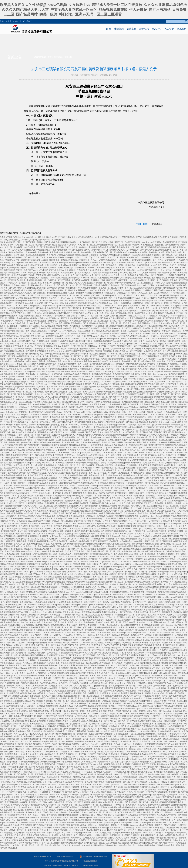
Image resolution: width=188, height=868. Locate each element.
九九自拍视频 (49, 749)
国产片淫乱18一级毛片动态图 (51, 422)
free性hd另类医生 (154, 420)
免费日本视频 (26, 524)
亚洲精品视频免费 (51, 478)
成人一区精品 (158, 260)
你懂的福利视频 (143, 265)
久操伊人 (107, 316)
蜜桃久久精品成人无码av (92, 774)
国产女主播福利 (80, 534)
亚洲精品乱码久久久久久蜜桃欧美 (77, 374)
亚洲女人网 (168, 526)
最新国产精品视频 (48, 326)
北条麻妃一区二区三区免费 (80, 331)
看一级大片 (77, 764)
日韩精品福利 (122, 293)
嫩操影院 (51, 293)
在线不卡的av (88, 498)
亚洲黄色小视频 (178, 577)
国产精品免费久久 (60, 551)
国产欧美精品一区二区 (89, 242)
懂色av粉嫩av (129, 458)
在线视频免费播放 (60, 250)
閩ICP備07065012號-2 (66, 857)
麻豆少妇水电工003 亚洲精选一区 (51, 283)
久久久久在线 (48, 622)
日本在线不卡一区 (108, 458)
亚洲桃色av (61, 769)
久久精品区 (51, 562)
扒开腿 (172, 759)
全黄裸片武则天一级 (65, 511)
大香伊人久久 (48, 592)
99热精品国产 (31, 759)
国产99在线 (41, 445)
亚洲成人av (68, 648)
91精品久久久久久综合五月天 (105, 470)
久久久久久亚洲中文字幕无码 (145, 455)
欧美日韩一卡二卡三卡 (21, 508)
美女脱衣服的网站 (131, 838)
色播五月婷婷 (55, 470)
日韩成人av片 (160, 283)
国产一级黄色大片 (164, 668)
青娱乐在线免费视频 (89, 828)
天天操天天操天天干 (133, 463)
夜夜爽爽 (124, 280)
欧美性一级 (174, 620)
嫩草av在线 (145, 478)
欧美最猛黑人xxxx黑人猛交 (153, 524)
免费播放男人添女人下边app (30, 574)
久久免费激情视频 (42, 579)
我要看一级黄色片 (169, 696)
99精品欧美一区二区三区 (55, 610)
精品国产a (182, 397)
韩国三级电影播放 (39, 288)
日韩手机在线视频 (154, 255)
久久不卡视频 (177, 574)
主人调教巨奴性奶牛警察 (139, 301)
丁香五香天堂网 (46, 640)
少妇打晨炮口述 (86, 795)
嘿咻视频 (154, 301)
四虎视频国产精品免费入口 (92, 453)
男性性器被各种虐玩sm (32, 650)
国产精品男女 (131, 627)
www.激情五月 (63, 295)
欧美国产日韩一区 (145, 425)
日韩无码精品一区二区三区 (171, 607)
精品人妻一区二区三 (48, 366)
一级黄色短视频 (35, 635)
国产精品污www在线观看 (92, 764)
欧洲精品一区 (18, 719)
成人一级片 (160, 415)
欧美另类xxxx (115, 397)
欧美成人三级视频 (116, 442)
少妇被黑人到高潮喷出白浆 (53, 625)
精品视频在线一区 (101, 326)
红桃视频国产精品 (173, 257)
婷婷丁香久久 (100, 681)
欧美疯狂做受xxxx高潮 (25, 303)
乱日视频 (119, 458)
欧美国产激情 (139, 653)
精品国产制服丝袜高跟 (93, 549)
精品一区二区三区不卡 (170, 384)
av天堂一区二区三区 (117, 323)
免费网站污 (22, 483)
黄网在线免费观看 (106, 711)
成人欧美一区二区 (26, 501)
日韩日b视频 (36, 729)
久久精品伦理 (97, 303)
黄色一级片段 (36, 625)
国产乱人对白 (63, 432)
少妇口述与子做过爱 (77, 688)
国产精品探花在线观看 (125, 313)
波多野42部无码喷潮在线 (30, 638)
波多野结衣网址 (38, 458)
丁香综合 (119, 377)
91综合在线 (86, 529)
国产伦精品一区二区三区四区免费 (173, 450)
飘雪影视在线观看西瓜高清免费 (48, 496)
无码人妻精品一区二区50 (148, 369)
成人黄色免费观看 (176, 706)
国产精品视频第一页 (65, 562)
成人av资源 (42, 268)
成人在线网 (17, 536)
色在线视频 (129, 306)
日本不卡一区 (45, 726)
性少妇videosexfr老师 (162, 425)
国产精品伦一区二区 (53, 440)
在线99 (146, 275)
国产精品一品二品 (173, 693)
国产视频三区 (167, 255)
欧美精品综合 (162, 480)
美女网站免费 (66, 777)
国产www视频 (18, 298)
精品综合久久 (118, 594)
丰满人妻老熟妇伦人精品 (127, 551)
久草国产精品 (52, 306)
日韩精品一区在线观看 (40, 371)
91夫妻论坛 (40, 336)
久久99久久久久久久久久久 (21, 293)
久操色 (35, 524)
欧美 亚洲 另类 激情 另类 (96, 351)
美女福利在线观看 (96, 283)
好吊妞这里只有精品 (39, 797)
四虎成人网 (44, 468)
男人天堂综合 (9, 268)
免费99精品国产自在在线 (36, 328)
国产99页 (94, 554)
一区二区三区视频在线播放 (140, 734)
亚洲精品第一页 (84, 346)
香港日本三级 (167, 643)
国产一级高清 (156, 399)
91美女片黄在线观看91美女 (121, 415)
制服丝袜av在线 (44, 544)
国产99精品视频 (62, 435)
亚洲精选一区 (59, 437)
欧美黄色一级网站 (107, 301)
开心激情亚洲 (28, 579)
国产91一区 (73, 754)
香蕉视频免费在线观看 (74, 501)
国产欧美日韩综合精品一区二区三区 (15, 724)
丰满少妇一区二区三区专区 (86, 602)
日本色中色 (143, 572)
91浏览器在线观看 (46, 617)
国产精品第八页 (89, 838)
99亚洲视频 (179, 605)
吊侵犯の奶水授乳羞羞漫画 (123, 693)
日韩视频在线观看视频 (108, 260)
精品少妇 (22, 316)
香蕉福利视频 (164, 670)
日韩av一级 (154, 379)
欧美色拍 (134, 518)
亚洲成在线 (84, 255)
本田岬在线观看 (60, 349)
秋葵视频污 (181, 539)
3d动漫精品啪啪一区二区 (27, 369)
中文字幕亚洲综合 (18, 331)
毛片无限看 (93, 734)
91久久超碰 (123, 445)
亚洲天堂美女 (121, 255)
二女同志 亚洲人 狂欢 (155, 295)
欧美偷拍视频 (98, 668)
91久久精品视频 (165, 379)
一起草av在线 (67, 635)
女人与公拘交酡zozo (46, 263)
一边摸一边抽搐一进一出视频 (29, 435)
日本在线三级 (168, 447)
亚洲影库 (116, 384)
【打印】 (138, 224)
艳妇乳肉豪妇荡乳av (80, 371)
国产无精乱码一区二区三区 (128, 741)
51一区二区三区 (24, 572)
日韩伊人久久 (84, 316)
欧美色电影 (161, 285)
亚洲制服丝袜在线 (10, 526)
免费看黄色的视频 (10, 620)
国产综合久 (43, 369)
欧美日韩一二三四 (156, 359)
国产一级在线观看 (98, 440)
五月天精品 (170, 757)
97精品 (164, 779)
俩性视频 (32, 341)
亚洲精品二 (159, 417)
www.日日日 (163, 374)
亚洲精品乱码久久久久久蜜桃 (106, 379)
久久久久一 (30, 382)
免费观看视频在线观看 (24, 275)
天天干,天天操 (126, 589)
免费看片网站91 (6, 645)
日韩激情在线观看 (85, 369)
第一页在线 (122, 331)
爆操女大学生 (155, 643)
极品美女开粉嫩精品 (9, 630)
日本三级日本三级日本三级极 (110, 493)
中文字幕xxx (23, 516)
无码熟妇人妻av (45, 493)
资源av (70, 473)
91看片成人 (53, 331)
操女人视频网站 (18, 415)
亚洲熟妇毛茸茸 (166, 341)
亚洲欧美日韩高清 (146, 800)
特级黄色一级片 (120, 670)
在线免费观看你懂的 (61, 486)
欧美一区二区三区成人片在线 (152, 493)
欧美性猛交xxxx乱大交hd (34, 270)
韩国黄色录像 (174, 681)
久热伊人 (93, 483)
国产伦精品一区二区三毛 (141, 298)
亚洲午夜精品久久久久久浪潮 (121, 308)
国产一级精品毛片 (81, 835)
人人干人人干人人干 (22, 734)
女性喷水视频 (29, 607)
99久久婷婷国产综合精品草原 (18, 480)
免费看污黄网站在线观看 (172, 407)
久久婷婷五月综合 (103, 635)
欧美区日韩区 (172, 640)
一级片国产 (180, 615)
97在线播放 (75, 752)
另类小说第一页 (177, 473)
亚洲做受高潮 (175, 432)
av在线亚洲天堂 (61, 339)
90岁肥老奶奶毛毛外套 (128, 709)
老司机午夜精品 (131, 252)
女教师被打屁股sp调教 (55, 336)
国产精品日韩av (145, 387)
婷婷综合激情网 (128, 516)
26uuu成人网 (89, 757)
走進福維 (119, 29)
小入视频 (71, 293)
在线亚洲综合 (160, 534)
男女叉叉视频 (121, 823)
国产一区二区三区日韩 (51, 843)
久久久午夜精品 (31, 252)
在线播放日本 (150, 668)
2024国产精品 (181, 285)
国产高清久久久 (111, 605)
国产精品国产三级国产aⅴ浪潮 (108, 516)
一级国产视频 (127, 455)
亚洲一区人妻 (170, 539)
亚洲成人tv (88, 726)
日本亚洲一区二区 (97, 577)
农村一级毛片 (89, 475)
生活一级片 (100, 475)
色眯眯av (21, 318)
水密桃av (98, 607)
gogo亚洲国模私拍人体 (80, 354)
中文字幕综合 (182, 627)
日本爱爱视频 (150, 346)
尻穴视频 (127, 257)
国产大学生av (87, 427)
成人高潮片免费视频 (176, 480)
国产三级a (65, 521)
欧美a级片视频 (124, 506)
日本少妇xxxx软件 (66, 265)
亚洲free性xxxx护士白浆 (150, 546)
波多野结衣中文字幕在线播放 (160, 445)
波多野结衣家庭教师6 (167, 290)
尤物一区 (103, 691)
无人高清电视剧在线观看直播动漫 (116, 518)
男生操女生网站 (59, 833)
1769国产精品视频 (76, 250)
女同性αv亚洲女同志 (120, 607)
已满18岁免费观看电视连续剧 (152, 250)
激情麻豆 (64, 260)
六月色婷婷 (137, 524)
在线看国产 (56, 311)
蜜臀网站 (12, 318)
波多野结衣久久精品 (161, 311)
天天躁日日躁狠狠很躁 (110, 359)
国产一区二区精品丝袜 (114, 252)
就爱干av (161, 455)
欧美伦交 (143, 838)
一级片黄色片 (105, 524)
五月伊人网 (17, 594)
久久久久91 (114, 812)
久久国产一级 (14, 524)
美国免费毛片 (25, 721)
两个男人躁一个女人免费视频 (80, 622)
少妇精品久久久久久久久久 (76, 283)
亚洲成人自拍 (14, 729)
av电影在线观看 (65, 328)
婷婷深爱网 (48, 313)
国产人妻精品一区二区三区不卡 (152, 328)
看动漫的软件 (90, 536)
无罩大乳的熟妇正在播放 (159, 473)
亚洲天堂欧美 (118, 435)
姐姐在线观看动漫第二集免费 (12, 346)
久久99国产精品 (26, 602)
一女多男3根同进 (97, 605)
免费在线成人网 (27, 285)
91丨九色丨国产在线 (8, 288)
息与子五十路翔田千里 (101, 747)
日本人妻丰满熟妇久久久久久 (113, 250)
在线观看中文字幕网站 (44, 346)
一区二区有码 (92, 691)
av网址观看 (87, 668)
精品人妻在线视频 (134, 349)
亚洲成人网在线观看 (31, 301)
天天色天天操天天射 (36, 475)
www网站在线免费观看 (129, 777)
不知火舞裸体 (39, 440)
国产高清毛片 (174, 326)
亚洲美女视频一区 (23, 665)
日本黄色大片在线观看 (161, 298)
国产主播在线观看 (121, 311)
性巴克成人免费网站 (85, 313)
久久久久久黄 (9, 529)
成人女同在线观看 (97, 364)
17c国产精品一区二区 (138, 757)
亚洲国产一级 (153, 280)
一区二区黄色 (82, 480)
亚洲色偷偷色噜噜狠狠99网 (120, 521)
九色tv (162, 478)
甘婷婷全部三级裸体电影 (117, 546)
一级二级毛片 (157, 741)
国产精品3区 (162, 458)
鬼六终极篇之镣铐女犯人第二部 (122, 584)
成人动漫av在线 (163, 835)
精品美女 (73, 430)
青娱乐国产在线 (92, 301)
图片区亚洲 (74, 402)
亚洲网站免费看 (103, 392)
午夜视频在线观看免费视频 (112, 696)
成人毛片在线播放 (85, 252)
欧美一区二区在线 (51, 681)
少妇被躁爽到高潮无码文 (24, 349)
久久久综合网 (76, 498)
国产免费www (59, 567)
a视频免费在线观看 (81, 503)
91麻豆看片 (39, 303)
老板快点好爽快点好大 (157, 805)
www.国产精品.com (52, 318)
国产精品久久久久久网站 (135, 736)
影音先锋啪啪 (43, 252)
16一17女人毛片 (11, 501)
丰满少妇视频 (111, 630)
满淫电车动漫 (67, 805)
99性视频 (31, 483)
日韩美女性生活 (120, 275)
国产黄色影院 (120, 792)
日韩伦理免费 (182, 359)
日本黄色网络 (153, 711)
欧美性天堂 (165, 521)
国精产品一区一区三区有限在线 (125, 387)
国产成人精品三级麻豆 (40, 597)
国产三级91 (55, 752)
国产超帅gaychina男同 (121, 833)
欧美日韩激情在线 (159, 734)
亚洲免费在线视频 (143, 577)
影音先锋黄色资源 (10, 316)
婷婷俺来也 (112, 425)
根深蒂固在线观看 (167, 802)
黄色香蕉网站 (45, 311)
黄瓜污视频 (123, 379)
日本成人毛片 (21, 835)
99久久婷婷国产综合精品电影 (54, 582)
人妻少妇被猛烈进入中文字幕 (17, 344)
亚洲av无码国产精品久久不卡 (161, 293)
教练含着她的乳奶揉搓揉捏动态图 (48, 670)
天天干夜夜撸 (120, 349)
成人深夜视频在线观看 (87, 762)
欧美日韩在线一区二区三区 (86, 278)
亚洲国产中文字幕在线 (14, 257)
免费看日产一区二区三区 (172, 331)
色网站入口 (138, 795)
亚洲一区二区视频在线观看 (21, 404)
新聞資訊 (144, 29)
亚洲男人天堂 (39, 377)
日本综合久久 (129, 498)
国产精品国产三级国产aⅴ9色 (34, 453)
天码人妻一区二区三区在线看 (90, 245)
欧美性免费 (129, 582)
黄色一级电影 (137, 468)
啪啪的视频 (154, 767)
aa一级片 (96, 468)
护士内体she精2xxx (39, 394)
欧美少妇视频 (99, 795)
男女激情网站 (103, 762)
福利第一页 (41, 420)
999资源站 (33, 263)
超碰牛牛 (116, 513)
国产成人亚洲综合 (102, 498)
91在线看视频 (52, 407)
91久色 (178, 752)
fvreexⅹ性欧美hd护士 (17, 567)
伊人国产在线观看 (87, 620)
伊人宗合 (55, 835)
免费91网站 (50, 392)
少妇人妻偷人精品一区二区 (129, 273)
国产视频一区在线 (61, 402)
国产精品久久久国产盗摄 (134, 701)
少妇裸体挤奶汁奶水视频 (31, 260)
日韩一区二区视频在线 (172, 491)
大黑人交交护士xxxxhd (21, 488)
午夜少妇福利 (60, 767)
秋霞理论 (142, 397)
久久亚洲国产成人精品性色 (82, 397)
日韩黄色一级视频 (149, 442)
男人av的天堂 (86, 468)
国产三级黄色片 (37, 764)
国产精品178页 (81, 298)
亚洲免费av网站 (63, 366)
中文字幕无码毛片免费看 (99, 247)
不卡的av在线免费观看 (12, 308)
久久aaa (60, 412)
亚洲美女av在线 (107, 807)
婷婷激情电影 (180, 569)
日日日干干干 (47, 650)
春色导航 (113, 417)
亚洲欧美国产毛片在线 (140, 797)
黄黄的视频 (146, 389)
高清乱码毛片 (175, 311)
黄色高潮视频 (38, 392)
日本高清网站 (121, 600)
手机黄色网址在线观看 (47, 546)
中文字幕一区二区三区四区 (58, 387)
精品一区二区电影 (156, 719)
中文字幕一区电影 (82, 676)
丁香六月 (171, 584)
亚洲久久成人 (109, 774)
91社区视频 (23, 326)
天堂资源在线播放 (166, 301)
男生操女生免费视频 (160, 321)
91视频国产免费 (9, 470)
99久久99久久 (182, 260)
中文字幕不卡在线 (79, 693)
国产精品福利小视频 (51, 663)
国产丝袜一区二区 (77, 387)
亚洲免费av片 (110, 270)
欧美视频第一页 (71, 422)
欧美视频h (35, 600)
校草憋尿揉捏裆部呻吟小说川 (45, 364)
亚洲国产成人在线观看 (28, 447)
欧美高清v (141, 526)
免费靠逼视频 (55, 615)
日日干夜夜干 (47, 526)
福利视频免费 (78, 306)
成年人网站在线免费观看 (18, 556)
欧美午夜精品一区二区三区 (139, 339)
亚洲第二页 (77, 308)
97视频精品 (44, 648)
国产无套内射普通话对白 (82, 384)
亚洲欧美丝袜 (171, 455)
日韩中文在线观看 (101, 285)
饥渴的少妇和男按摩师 (95, 293)
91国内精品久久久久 (32, 513)
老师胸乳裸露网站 (86, 402)
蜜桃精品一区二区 (69, 346)
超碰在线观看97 (144, 830)
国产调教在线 (33, 379)
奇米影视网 (56, 711)
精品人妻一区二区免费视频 (135, 711)
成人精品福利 (82, 683)
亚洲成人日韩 (24, 407)
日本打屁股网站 (72, 610)
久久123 (16, 341)
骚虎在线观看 (155, 620)
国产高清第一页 (141, 693)
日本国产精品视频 (132, 242)
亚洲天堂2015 (107, 714)
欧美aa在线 (130, 556)
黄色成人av (5, 323)
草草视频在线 (50, 764)
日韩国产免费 (180, 275)
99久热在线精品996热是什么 (11, 736)
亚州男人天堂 (96, 306)
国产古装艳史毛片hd (14, 772)
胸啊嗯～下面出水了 (30, 820)
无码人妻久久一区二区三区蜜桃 (144, 506)
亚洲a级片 (179, 802)
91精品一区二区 (147, 417)
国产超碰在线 (52, 620)
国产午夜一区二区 (54, 741)
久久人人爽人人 (135, 333)
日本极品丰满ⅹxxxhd (24, 364)
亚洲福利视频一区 (128, 303)
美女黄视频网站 (144, 323)
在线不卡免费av (9, 521)
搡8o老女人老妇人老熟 (27, 290)
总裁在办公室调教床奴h (147, 627)
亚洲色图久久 (9, 275)
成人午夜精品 (59, 313)
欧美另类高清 (34, 840)
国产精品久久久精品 (44, 308)
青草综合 (180, 295)
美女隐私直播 (61, 293)
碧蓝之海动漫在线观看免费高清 (72, 301)
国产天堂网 (88, 323)
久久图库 (125, 772)
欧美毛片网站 (152, 263)
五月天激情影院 (138, 673)
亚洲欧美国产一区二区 (54, 594)
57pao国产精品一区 (8, 681)
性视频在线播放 (21, 437)
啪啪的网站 (150, 810)
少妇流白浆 (9, 498)
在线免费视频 (82, 734)
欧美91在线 (108, 430)
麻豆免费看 (5, 263)
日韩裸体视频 (50, 412)
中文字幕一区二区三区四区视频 (111, 346)
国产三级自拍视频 (61, 640)
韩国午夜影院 (75, 779)
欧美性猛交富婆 (62, 392)
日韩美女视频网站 (24, 470)
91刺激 (174, 306)
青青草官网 (51, 255)
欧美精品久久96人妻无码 (133, 475)
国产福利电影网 (140, 486)
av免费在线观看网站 (134, 290)
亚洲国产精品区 (110, 453)
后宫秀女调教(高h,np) (115, 409)
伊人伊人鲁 (5, 242)
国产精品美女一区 (58, 701)
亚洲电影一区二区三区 (134, 346)
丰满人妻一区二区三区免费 (77, 556)
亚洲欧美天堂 (84, 260)
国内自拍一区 (111, 460)
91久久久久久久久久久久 (29, 754)
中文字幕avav (106, 382)
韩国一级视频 (135, 648)
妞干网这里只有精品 (45, 703)
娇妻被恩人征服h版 (60, 425)
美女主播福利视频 (25, 531)
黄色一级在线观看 (37, 455)
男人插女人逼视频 (97, 460)
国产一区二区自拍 (113, 455)
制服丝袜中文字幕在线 (147, 785)
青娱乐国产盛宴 (53, 273)
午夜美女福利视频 (21, 486)
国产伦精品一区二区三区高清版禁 (62, 404)
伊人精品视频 (59, 607)
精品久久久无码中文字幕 (167, 815)
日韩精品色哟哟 (98, 539)
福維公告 (15, 57)
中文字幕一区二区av (77, 339)
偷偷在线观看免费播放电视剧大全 (111, 483)
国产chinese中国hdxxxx (129, 407)
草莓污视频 (60, 263)
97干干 (11, 589)
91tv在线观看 (173, 726)
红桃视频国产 (162, 777)
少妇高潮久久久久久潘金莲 (158, 435)
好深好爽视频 (169, 792)
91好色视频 (170, 493)
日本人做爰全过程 (165, 263)
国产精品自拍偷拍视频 (18, 278)
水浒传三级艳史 (7, 437)
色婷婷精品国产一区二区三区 (91, 349)
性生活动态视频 (146, 377)
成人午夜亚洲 (51, 270)
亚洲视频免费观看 (101, 341)
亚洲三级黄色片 (67, 318)
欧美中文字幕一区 (104, 703)
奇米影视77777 (163, 592)
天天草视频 (123, 668)
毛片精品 (105, 544)
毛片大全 (51, 420)
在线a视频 (9, 328)
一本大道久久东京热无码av (151, 242)
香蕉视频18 (45, 278)
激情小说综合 (21, 529)
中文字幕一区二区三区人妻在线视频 (121, 354)
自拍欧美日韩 (37, 721)
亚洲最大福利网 (18, 374)
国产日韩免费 (164, 308)
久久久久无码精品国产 (57, 473)
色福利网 (117, 430)
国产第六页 (109, 349)
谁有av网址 (102, 729)
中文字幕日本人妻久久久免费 (65, 493)
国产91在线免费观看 (26, 384)
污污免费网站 (67, 382)
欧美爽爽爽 (16, 564)
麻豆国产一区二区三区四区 (122, 295)
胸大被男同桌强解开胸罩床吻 (48, 521)
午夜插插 (37, 402)
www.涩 (32, 486)
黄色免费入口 (103, 404)
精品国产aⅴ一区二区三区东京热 (174, 344)
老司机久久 (103, 569)
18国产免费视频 (9, 584)
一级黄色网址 (129, 577)
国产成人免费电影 (113, 361)
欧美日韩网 (18, 409)
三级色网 (144, 257)
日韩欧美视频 (73, 349)
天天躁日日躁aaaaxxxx (19, 610)
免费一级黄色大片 (150, 670)
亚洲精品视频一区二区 (55, 714)
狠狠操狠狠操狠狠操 (162, 587)
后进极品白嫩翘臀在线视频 (140, 278)
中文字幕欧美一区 (128, 501)
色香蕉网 (156, 278)
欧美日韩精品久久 (31, 311)
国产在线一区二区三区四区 (35, 257)
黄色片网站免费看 (19, 541)
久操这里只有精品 (55, 612)
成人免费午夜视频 (143, 676)
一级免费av (111, 440)
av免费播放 (94, 255)
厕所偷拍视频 (170, 719)
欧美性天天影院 (58, 513)
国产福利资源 (14, 562)
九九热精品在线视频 (111, 653)
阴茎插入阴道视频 (115, 447)
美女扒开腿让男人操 (27, 701)
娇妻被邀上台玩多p (22, 589)
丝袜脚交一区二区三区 (9, 496)
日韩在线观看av (42, 615)
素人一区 (154, 516)
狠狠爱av (62, 480)
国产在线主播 (171, 524)
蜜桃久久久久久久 (61, 703)
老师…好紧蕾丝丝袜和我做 (19, 371)
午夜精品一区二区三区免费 (95, 567)
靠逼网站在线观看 (98, 280)
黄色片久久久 (180, 389)
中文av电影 (41, 387)
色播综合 (13, 531)
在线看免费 (72, 759)
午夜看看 (149, 409)
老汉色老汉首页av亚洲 (44, 349)
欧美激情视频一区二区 (119, 412)
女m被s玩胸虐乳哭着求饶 (157, 531)
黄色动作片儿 (176, 830)
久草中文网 (89, 407)
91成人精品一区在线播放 (148, 252)
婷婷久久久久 (45, 830)
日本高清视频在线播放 (26, 681)
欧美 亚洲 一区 (97, 316)
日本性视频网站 (18, 790)
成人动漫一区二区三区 (16, 503)
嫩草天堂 (125, 384)
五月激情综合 (92, 422)
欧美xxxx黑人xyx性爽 (96, 311)
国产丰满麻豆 (182, 572)
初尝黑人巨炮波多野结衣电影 (166, 658)
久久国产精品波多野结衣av (41, 250)
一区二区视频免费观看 (146, 817)
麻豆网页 (5, 531)
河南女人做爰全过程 (68, 252)
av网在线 (96, 399)
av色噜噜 (175, 518)
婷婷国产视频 (104, 769)
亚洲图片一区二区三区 (56, 394)
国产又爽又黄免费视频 (35, 351)
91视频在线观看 (18, 777)
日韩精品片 (141, 769)
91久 (100, 602)
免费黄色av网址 (97, 638)
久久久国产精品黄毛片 (122, 655)
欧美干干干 (62, 739)
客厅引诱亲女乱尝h (157, 257)
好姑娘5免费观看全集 (55, 501)
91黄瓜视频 (132, 526)
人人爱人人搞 (140, 706)
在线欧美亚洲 (66, 658)
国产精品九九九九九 (65, 285)
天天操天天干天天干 (27, 387)
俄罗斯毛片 (76, 453)
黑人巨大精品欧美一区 (104, 488)
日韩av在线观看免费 (76, 564)
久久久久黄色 (78, 757)
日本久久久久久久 (159, 323)
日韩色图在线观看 (106, 242)
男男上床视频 (134, 546)
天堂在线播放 (164, 516)
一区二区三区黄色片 (158, 275)
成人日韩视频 (12, 326)
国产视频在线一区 (152, 270)
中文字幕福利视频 (34, 280)
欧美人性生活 (150, 475)
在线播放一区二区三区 (119, 648)
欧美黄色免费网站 (127, 658)
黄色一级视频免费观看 (146, 501)
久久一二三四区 (136, 508)
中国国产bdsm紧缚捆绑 (168, 369)
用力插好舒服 (56, 572)
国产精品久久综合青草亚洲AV (153, 366)
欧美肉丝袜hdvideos (62, 592)
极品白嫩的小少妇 (60, 564)
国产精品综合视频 (36, 610)
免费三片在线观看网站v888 (99, 268)
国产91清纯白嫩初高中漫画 (16, 815)
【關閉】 (146, 224)
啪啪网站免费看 (11, 754)
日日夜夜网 (103, 828)
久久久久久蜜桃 (124, 470)
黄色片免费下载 (174, 731)
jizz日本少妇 (106, 384)
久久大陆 (156, 344)
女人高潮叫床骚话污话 (52, 518)
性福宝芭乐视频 (146, 529)
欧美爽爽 (75, 825)
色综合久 (52, 810)
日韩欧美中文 (125, 567)
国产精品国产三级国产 (142, 321)
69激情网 (125, 698)
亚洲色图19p (93, 493)
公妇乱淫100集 (42, 384)
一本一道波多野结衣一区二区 (43, 463)
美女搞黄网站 (35, 556)
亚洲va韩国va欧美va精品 (124, 554)
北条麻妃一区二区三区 (108, 356)
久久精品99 (78, 382)
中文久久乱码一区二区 (63, 559)
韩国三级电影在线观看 (45, 762)
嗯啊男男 (26, 597)
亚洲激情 (89, 341)
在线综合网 (109, 638)
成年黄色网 (68, 670)
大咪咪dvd (14, 263)
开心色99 (96, 331)
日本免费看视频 (153, 607)
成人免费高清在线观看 (144, 587)
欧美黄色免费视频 (141, 612)
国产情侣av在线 (94, 359)
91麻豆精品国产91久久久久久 (58, 275)
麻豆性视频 (51, 445)
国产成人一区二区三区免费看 (167, 501)
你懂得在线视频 (144, 691)
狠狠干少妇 (171, 285)
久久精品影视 (72, 678)
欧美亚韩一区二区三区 (28, 283)
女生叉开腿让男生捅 (141, 602)
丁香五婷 (112, 592)
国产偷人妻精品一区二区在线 (38, 323)
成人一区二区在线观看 (21, 458)
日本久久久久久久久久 (28, 506)
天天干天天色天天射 (76, 551)
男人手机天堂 (36, 592)
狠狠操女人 (80, 293)
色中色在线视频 (131, 572)
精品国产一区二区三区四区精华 (118, 620)
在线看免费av (177, 564)
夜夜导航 (132, 769)
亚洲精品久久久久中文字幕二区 (111, 511)
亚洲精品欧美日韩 (57, 417)
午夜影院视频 (65, 323)
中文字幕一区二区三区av (138, 379)
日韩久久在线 (12, 306)
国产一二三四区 (11, 688)
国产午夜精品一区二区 (137, 491)
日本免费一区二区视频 (25, 670)
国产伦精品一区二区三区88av (147, 498)
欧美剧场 (161, 404)
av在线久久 (110, 526)
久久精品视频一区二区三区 (59, 498)
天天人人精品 (139, 295)
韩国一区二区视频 (61, 688)
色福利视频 (133, 445)
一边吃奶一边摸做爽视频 (60, 371)
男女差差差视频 (154, 556)
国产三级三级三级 (142, 336)
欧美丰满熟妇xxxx (49, 295)
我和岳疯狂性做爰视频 (19, 354)
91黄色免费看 (110, 293)
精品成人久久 (91, 587)
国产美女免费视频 (38, 407)
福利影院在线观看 (155, 288)
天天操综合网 (133, 331)
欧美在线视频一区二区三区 (161, 318)
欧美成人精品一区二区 (67, 465)
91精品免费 (163, 326)
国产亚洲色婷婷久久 (128, 513)
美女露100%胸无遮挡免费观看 (51, 524)
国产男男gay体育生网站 (167, 273)
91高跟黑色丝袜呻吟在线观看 (33, 676)
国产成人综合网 (60, 622)
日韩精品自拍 (22, 632)
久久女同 (96, 257)
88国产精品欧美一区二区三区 (112, 468)
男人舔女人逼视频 (125, 356)
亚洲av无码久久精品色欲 (54, 632)
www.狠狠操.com (58, 359)
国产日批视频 (128, 486)
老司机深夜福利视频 (137, 440)
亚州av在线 (124, 450)
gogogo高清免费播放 (31, 668)
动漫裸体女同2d (15, 442)
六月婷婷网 (164, 280)
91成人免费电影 (136, 698)
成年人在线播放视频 (90, 845)
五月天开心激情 (7, 245)
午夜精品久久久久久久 (136, 263)
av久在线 (133, 719)
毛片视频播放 (101, 757)
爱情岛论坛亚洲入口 (165, 475)
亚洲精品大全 (43, 432)
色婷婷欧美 (166, 577)
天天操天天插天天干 (100, 336)
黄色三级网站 (53, 328)
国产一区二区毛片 (22, 592)
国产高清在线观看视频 (77, 333)
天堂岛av (38, 313)
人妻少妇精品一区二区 (146, 437)
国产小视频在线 (68, 442)
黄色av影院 (49, 774)
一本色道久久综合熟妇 (160, 830)
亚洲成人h (49, 529)
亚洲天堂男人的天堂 (147, 777)
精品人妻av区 (33, 787)
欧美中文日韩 (140, 306)
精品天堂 (110, 311)
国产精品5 (136, 257)
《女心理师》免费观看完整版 (59, 268)
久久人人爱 (74, 686)
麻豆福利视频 (130, 787)
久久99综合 (141, 622)
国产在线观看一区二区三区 (153, 463)
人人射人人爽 (142, 293)
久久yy (91, 607)
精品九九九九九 (44, 290)
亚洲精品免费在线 (152, 650)
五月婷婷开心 (115, 698)
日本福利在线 (115, 285)
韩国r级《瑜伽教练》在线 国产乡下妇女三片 (85, 420)
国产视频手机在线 (37, 344)
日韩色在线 (121, 270)
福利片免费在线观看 (34, 361)
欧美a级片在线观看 (43, 245)
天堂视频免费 (172, 349)
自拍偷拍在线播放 (121, 734)
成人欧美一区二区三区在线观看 (167, 739)
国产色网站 (68, 412)
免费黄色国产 (52, 539)
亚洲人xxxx (107, 572)
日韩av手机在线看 (144, 749)
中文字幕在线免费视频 (131, 835)
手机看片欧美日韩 (135, 275)
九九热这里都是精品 (64, 534)
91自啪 (139, 828)
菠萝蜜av (47, 541)
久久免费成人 (157, 676)
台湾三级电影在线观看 (107, 719)
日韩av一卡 (111, 617)
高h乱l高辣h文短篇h (108, 331)
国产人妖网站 (145, 331)
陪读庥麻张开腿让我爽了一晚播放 (64, 247)
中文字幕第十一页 (174, 653)
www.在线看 (5, 295)
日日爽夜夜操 (151, 673)
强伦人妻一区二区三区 (89, 409)
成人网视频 (165, 709)
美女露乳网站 (164, 316)
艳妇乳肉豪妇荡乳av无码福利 (115, 283)
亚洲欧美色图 (171, 252)
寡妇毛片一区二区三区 (138, 729)
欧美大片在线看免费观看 (111, 402)
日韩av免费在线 (27, 313)
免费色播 (121, 417)
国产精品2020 (65, 427)
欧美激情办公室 (43, 701)
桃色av (123, 465)
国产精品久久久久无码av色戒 (121, 341)
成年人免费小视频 (116, 676)
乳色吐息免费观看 (89, 450)
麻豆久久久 (142, 805)
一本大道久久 (12, 283)
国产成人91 (108, 263)
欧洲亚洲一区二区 (180, 318)
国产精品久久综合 (142, 630)
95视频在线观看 (34, 696)
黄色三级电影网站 (108, 840)
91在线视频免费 (113, 407)
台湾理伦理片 (70, 336)
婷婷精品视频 (88, 582)
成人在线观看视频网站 (72, 544)
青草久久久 (17, 539)
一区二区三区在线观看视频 (86, 709)
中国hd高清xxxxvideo (32, 772)
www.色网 (166, 420)
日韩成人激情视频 (52, 458)
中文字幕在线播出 (14, 693)
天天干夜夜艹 (6, 706)
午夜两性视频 (22, 627)
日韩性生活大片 (45, 399)
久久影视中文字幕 (149, 364)
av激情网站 (25, 729)
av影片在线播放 (148, 747)
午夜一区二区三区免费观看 (136, 288)
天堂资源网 (124, 812)
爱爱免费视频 (171, 397)
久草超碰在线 (162, 731)
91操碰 (128, 468)
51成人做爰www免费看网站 (17, 412)
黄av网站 (67, 726)
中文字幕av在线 (93, 688)
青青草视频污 (134, 820)
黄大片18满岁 (95, 835)
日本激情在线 (27, 564)
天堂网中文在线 (177, 420)
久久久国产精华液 (80, 458)
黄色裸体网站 (88, 366)
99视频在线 (108, 627)
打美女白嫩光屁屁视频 (160, 339)
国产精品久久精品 (107, 255)
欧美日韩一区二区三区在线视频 (168, 303)
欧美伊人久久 (24, 764)
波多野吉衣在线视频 (133, 511)
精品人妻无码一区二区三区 (108, 450)
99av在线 (140, 270)
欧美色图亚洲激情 (119, 316)
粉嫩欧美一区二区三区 (124, 774)
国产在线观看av (120, 263)
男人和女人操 (108, 275)
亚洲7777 (180, 290)
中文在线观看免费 (137, 592)
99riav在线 (93, 556)
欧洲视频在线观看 (34, 316)
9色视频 (73, 432)
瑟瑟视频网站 (76, 323)
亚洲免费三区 (79, 341)
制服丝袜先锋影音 (51, 427)
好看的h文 (73, 736)
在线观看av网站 (18, 658)
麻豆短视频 (167, 564)
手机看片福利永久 (101, 749)
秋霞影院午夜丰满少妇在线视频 (90, 263)
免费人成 (141, 409)
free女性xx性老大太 (64, 630)
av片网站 (77, 491)
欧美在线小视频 (26, 440)
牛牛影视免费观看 (66, 653)
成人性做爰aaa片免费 (114, 475)
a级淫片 (90, 640)
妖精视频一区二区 (117, 574)
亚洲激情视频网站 (16, 252)
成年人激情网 (30, 445)
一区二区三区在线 (46, 506)
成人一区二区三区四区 (26, 584)
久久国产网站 (47, 807)
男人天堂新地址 (13, 640)
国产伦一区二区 (115, 815)
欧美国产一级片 (164, 574)
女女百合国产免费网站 (160, 265)
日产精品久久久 (124, 747)
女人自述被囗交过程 (165, 549)
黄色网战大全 (40, 306)
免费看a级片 (107, 245)
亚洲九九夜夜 (51, 676)
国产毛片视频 (9, 366)
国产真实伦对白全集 (108, 318)
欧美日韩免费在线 (18, 323)
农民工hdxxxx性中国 (18, 379)
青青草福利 (110, 369)
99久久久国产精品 (132, 377)
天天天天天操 (51, 351)
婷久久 (180, 470)
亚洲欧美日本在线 (21, 711)
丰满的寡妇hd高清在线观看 (65, 617)
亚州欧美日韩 (130, 574)
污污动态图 (122, 460)
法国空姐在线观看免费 (138, 384)
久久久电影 (82, 359)
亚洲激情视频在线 (35, 541)
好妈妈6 (63, 823)
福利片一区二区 (96, 562)
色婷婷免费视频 (18, 757)
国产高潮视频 (49, 731)
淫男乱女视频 (70, 632)
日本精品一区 (119, 805)
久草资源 (70, 800)
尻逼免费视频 (76, 366)
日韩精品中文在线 (24, 389)
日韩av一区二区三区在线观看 (58, 453)
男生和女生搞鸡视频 (165, 364)
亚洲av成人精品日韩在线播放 (108, 465)
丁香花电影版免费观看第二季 (24, 420)
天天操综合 (44, 301)
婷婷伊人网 (131, 792)
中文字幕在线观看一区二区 (11, 663)
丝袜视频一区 (182, 597)
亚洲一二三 (152, 374)
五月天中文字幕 (97, 541)
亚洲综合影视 (16, 301)
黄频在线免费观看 (74, 582)
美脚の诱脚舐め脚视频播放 (124, 374)
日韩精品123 (157, 356)
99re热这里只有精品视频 (87, 486)
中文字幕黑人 (70, 437)
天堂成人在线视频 (28, 615)
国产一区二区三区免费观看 (114, 394)
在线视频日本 (26, 417)
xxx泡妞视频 (136, 610)
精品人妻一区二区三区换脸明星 (141, 283)
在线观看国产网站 (115, 828)
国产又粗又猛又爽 (26, 306)
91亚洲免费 (13, 625)
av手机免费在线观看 (106, 486)
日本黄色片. (132, 678)
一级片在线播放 (49, 280)
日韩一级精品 (118, 736)
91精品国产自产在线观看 (146, 458)
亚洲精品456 (117, 739)
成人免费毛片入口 (67, 706)
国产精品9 (70, 769)
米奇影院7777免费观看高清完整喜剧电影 (91, 706)
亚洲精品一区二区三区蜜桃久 (140, 344)
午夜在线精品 (6, 458)
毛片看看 (106, 501)
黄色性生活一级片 (21, 425)
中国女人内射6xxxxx (167, 422)
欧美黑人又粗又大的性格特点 (103, 600)
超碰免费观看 (87, 478)
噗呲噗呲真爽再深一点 (71, 650)
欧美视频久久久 (93, 534)
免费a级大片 (46, 551)
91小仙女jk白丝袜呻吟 (77, 574)
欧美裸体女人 (14, 417)
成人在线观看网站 (139, 470)
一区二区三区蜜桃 (74, 833)
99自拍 (59, 326)
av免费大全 (8, 341)
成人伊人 (73, 435)
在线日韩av (15, 493)
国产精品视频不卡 (117, 290)
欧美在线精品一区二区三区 (157, 440)
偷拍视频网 (137, 589)
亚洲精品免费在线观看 (56, 288)
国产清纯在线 (94, 480)
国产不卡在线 (85, 645)
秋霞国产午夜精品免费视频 (76, 607)
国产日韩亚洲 (117, 663)
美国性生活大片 (111, 668)
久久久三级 (42, 759)
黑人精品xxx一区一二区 (107, 587)
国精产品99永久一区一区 (50, 658)
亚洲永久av (68, 503)
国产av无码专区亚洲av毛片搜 (85, 412)
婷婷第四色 (159, 245)
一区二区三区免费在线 (83, 285)
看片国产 (72, 407)
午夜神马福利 (40, 501)
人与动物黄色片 (132, 250)
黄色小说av (145, 579)
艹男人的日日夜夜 (145, 678)
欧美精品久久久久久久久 (69, 620)
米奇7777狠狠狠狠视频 (114, 577)
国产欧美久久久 (101, 830)
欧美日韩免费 (141, 374)
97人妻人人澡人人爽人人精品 (117, 366)
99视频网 (170, 635)
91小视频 (132, 293)
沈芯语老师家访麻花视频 (63, 491)
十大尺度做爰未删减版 (101, 529)
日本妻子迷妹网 (122, 301)
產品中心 (157, 29)
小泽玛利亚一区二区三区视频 (93, 650)
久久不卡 (95, 524)
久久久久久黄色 (70, 524)
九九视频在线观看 (150, 290)
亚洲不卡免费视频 (19, 787)
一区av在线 (156, 577)
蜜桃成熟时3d (90, 387)
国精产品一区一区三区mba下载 (111, 288)
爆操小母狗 (54, 597)
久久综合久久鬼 (90, 496)
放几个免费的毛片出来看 (105, 313)
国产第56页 (54, 301)
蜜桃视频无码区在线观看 (102, 374)
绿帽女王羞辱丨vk (104, 739)
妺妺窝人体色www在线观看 (121, 321)
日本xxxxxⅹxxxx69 (96, 389)
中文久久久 (60, 665)
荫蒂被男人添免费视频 (116, 351)
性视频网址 (156, 331)
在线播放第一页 (32, 374)
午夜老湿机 (145, 536)
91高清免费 (72, 245)
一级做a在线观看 (33, 397)
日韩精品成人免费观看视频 (68, 255)
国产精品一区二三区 (95, 333)
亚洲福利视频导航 (90, 415)
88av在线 (81, 432)
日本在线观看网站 (84, 399)
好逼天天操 (165, 638)
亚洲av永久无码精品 (178, 670)
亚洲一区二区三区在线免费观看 (33, 255)
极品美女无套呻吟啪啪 (174, 665)
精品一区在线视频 (26, 643)
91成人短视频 (49, 655)
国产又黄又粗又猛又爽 (172, 356)
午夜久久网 (20, 397)
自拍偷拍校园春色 (136, 427)
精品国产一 (180, 632)
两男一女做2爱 (152, 308)
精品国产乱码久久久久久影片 (146, 313)
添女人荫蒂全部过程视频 (138, 460)
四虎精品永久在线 (167, 650)
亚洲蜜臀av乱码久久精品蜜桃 (154, 349)
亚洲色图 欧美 (93, 298)
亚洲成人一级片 (90, 698)
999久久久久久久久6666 (80, 643)
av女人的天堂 (85, 526)
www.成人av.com (169, 597)
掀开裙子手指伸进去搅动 (120, 247)
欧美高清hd (177, 711)
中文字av (15, 336)
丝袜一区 (96, 714)
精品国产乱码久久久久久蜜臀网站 (88, 653)
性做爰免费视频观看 (114, 782)
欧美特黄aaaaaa (9, 665)
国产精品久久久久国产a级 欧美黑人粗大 (19, 265)
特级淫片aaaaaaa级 (85, 379)
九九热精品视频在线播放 (108, 709)
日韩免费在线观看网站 (165, 354)
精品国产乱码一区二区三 (123, 382)
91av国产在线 (170, 359)
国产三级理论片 (164, 518)
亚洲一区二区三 (91, 356)
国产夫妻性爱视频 (61, 526)
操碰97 (169, 283)
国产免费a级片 (178, 382)
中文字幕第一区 (48, 435)
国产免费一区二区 (99, 447)
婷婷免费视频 (71, 483)
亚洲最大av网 (110, 678)
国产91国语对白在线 (34, 744)
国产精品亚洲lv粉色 (65, 516)
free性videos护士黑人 (141, 564)
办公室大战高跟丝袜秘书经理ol (171, 371)
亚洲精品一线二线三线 (86, 663)
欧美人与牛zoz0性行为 (157, 615)
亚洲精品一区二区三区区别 (128, 478)
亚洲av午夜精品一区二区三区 (20, 392)
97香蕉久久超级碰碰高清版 (167, 747)
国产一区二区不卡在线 (12, 356)
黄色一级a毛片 (23, 427)
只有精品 (117, 772)
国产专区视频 (34, 326)
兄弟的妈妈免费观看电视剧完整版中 (124, 404)
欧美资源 (160, 346)
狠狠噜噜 (40, 242)
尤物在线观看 (171, 508)
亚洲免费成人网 (160, 377)
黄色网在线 (63, 744)
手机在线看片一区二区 (137, 316)
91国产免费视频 (147, 245)
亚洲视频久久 (178, 270)
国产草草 (82, 422)
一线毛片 (122, 260)
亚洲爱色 (162, 653)
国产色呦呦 (103, 442)
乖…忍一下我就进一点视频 (19, 430)
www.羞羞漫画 (152, 653)
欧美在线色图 (71, 313)
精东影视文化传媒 (59, 245)
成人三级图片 (18, 270)
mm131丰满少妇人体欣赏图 (72, 496)
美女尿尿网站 (74, 425)
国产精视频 (73, 820)
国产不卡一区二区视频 (59, 430)
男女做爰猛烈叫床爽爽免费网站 (78, 303)
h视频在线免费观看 (62, 397)
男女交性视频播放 (79, 268)
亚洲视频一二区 (32, 468)
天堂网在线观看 (86, 820)
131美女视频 (132, 425)
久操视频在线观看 (168, 278)
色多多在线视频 (152, 422)
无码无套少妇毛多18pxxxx (40, 354)
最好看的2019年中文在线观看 (141, 686)
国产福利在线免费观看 (93, 394)
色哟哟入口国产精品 (18, 333)
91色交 (144, 285)
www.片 (130, 600)
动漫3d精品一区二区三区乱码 (142, 247)
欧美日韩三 (182, 455)
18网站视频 (83, 817)
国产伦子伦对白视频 (83, 265)
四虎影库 (14, 295)
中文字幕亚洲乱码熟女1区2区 (27, 366)
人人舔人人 (62, 351)
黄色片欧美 (17, 597)
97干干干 (174, 316)
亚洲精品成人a (146, 311)
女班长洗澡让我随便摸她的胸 (63, 278)
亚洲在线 (64, 696)
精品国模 (4, 600)
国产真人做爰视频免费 (54, 242)
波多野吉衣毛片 (56, 536)
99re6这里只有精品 (89, 328)
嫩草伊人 (114, 612)
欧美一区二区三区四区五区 (37, 331)
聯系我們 (182, 29)
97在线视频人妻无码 (15, 311)
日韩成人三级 (99, 369)
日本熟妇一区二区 (152, 635)
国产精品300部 (71, 762)
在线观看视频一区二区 (174, 328)
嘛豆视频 (158, 724)
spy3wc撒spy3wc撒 (156, 782)
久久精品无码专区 (158, 536)
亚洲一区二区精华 (180, 242)
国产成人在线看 (89, 392)
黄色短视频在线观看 (177, 374)
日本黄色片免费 (98, 265)
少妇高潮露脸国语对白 (137, 420)
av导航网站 (94, 318)
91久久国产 (38, 465)
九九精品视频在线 (82, 460)
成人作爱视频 (123, 278)
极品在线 (75, 797)
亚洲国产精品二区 (73, 513)
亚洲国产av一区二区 (149, 371)
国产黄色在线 (10, 435)
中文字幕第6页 (89, 308)
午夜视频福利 (164, 600)
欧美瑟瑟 (153, 273)
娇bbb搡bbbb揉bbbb (66, 676)
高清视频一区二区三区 (30, 640)
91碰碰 (16, 645)
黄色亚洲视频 (143, 513)
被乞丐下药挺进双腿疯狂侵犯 (59, 257)
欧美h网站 (94, 503)
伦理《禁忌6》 (139, 539)
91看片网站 (172, 247)
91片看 (162, 252)
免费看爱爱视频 (105, 513)
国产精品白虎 (170, 655)
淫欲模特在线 (71, 263)
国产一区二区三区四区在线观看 (141, 412)
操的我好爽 (24, 263)
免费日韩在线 (93, 711)
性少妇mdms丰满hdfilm (139, 665)
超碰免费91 (111, 681)
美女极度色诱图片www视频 (165, 529)
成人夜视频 (67, 757)
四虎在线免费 (131, 632)
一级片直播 (99, 366)
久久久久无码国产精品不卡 (167, 496)
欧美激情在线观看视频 (108, 506)
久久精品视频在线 (105, 752)
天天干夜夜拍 (48, 339)
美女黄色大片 (62, 754)
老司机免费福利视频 (89, 513)
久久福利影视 (45, 792)
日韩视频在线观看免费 (30, 683)
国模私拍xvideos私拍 (117, 569)
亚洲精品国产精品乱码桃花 (150, 407)
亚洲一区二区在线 (48, 840)
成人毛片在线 (52, 653)
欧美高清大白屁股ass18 (26, 521)
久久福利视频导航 (18, 361)
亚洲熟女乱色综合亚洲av (105, 673)
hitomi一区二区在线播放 (76, 830)
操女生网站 (143, 790)
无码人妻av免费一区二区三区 (134, 430)
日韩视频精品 (47, 402)
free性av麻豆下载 (7, 673)
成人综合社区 (84, 605)
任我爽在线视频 (129, 437)
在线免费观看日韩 (106, 554)
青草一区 (76, 328)
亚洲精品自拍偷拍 (37, 724)
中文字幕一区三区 (10, 339)
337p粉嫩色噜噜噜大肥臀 (88, 288)
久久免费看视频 (66, 681)
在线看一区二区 (25, 767)
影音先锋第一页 (141, 774)
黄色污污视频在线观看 (107, 278)
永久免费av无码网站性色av (147, 754)
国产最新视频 (102, 838)
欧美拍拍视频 (139, 496)
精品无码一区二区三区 (68, 747)
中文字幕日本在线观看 (46, 534)
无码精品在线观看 (157, 513)
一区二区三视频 (42, 845)
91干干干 (34, 493)
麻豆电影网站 (168, 698)
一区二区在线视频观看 (72, 290)
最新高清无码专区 (144, 326)
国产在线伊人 (86, 295)
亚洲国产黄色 (134, 488)
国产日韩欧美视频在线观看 (171, 483)
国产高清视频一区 (68, 273)
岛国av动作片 (12, 447)
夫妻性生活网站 (102, 308)
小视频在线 (86, 589)
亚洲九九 (47, 359)
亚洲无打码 (119, 242)
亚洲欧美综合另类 (21, 840)
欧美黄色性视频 (41, 643)
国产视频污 (126, 285)
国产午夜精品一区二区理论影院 (147, 394)
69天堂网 (80, 407)
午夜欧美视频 (129, 828)
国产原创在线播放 (80, 473)
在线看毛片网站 (71, 379)
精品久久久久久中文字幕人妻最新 (42, 516)
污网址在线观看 (159, 749)
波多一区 (14, 817)
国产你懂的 (74, 295)
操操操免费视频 (97, 445)
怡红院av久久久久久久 (85, 594)
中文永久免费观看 (7, 399)
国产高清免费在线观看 (17, 280)
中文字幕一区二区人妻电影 (156, 701)
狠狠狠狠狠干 (109, 377)
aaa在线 (87, 306)
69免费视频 (74, 526)
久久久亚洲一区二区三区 (20, 797)
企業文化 (132, 29)
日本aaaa (95, 346)
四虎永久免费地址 (19, 432)
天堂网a (6, 817)
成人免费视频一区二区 (89, 344)
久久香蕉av (15, 285)
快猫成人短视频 (98, 643)
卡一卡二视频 (153, 622)
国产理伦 (14, 574)
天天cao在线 (147, 828)
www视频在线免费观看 (47, 605)
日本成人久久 (20, 328)
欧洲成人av (155, 630)
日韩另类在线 (25, 463)
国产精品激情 (31, 790)
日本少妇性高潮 (30, 321)
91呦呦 (170, 409)
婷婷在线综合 (165, 313)
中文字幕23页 (54, 384)
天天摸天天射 (132, 716)
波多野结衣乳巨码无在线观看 (40, 437)
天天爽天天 (27, 663)
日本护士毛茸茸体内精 (146, 354)
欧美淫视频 (150, 496)
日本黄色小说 (6, 594)
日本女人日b (175, 339)
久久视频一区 (21, 653)
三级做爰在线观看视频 (51, 260)
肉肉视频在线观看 (77, 321)
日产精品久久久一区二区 (81, 257)
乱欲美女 (100, 270)
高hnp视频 (14, 701)
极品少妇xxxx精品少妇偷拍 (80, 377)
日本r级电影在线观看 (150, 450)
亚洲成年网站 (36, 339)
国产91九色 (60, 762)
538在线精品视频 (69, 615)
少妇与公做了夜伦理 (48, 820)
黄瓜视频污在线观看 (84, 660)
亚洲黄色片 (55, 252)
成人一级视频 (36, 356)
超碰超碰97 (83, 247)
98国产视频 (33, 711)
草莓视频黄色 (161, 247)
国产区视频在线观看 (44, 607)
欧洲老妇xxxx (111, 364)
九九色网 (145, 273)
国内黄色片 (179, 447)
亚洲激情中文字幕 (73, 468)
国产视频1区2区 (39, 293)
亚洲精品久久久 (141, 600)
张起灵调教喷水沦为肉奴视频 (63, 660)
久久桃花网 (115, 501)
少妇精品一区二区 (101, 397)
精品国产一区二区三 (163, 382)
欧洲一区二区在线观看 (14, 247)
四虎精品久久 (62, 820)
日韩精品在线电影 (18, 351)
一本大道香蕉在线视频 (138, 280)
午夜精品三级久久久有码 (144, 382)
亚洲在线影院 (170, 295)
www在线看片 (139, 541)
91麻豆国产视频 (114, 691)
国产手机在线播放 (163, 437)
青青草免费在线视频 (148, 404)
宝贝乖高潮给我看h (144, 260)
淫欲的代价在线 (13, 739)
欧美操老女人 (118, 572)
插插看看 (49, 377)
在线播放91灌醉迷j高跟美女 (82, 361)
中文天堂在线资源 (133, 417)
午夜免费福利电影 (83, 273)
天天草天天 (133, 645)
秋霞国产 (167, 724)
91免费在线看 (86, 463)
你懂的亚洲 (113, 273)
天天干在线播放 (116, 498)
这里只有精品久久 (36, 632)
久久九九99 (119, 787)
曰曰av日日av (103, 412)
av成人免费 (66, 797)
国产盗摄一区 (97, 377)
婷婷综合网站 (37, 589)
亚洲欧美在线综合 (118, 422)
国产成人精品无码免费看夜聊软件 (151, 551)
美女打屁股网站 (146, 597)
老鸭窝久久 (110, 823)
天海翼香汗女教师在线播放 (61, 341)
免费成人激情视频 (112, 589)
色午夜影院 (167, 242)
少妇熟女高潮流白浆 (122, 298)
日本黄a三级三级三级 (70, 645)
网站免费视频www (54, 569)
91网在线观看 (135, 364)
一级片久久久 (139, 308)
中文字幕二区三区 (60, 333)
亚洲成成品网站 (94, 531)
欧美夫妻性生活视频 (98, 354)
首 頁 (109, 29)
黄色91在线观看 (141, 782)
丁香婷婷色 (61, 810)
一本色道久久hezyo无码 (144, 658)
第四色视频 (104, 584)
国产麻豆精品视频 (179, 437)
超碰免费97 (136, 285)
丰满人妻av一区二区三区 (167, 460)
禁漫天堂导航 (70, 270)
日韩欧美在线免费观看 (114, 389)
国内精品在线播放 (64, 546)
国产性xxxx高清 (165, 711)
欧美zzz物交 (5, 361)
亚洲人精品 (131, 270)
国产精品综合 (9, 785)
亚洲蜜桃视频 (18, 513)
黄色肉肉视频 (41, 673)
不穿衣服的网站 (44, 660)
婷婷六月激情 (39, 511)
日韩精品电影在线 (72, 242)
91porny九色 (5, 805)
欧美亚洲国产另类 (170, 399)
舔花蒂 (17, 255)
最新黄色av (95, 840)
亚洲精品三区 (45, 374)
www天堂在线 (158, 569)
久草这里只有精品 (50, 744)
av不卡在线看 (87, 772)
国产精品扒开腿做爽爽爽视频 (109, 328)
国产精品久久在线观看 (81, 280)
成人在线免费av (126, 541)
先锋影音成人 (53, 321)
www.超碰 (182, 460)
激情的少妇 (81, 632)
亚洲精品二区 (103, 698)
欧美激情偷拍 (12, 290)
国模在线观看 (132, 752)
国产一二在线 (83, 364)
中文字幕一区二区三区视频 (47, 265)
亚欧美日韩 (78, 559)
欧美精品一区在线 (10, 764)
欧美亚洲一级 (123, 364)
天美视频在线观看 (23, 731)
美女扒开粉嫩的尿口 (127, 326)
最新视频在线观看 (156, 572)
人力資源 (169, 29)
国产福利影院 (172, 478)
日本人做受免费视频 (92, 382)
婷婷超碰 (184, 739)
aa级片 (97, 402)
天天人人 (9, 840)
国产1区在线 (14, 800)
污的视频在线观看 (56, 369)
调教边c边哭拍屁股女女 (67, 364)
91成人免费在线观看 (14, 714)
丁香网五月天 (113, 686)
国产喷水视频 (50, 736)
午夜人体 (43, 754)
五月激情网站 (114, 754)
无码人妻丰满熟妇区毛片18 (61, 447)
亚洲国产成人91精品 (107, 503)
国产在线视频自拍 (156, 665)
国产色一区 (144, 473)
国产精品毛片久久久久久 (22, 511)
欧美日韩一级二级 (139, 567)
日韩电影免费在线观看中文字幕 (39, 567)
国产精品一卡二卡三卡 (163, 351)
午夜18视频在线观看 (75, 394)
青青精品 (58, 650)
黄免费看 (149, 744)
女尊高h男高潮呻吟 (68, 663)
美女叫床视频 (24, 339)
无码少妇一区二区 (69, 470)
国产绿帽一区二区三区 (33, 359)
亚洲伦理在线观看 (31, 648)
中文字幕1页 (149, 534)
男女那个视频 (181, 567)
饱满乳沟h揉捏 (107, 339)
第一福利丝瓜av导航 (151, 333)
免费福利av (77, 415)
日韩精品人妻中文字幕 (68, 539)
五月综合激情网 (65, 306)
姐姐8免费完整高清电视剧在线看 (86, 658)
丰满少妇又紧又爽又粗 (178, 321)
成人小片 (174, 430)
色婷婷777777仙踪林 (9, 767)
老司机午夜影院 (80, 691)
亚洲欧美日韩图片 (161, 432)
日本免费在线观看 (100, 323)
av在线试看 (178, 475)
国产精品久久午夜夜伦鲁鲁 (47, 483)
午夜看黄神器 (9, 382)
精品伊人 (136, 245)
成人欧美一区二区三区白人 (73, 356)
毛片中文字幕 (159, 453)
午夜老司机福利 (51, 344)
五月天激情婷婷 (107, 615)
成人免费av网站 (173, 366)
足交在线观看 (170, 260)
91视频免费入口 (66, 835)
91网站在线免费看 (106, 734)
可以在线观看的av (118, 268)
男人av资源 (131, 260)
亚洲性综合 (178, 283)
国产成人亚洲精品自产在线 (162, 389)
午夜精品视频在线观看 (151, 625)
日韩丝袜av (32, 605)
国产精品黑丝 (111, 265)
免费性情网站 (87, 326)
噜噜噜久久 (73, 260)
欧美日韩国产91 (113, 280)
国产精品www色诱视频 (64, 460)
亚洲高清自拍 (72, 316)
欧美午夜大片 (6, 648)
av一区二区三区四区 (135, 351)
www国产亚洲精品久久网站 (59, 643)
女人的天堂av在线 (104, 387)
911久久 (13, 749)
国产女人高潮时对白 (92, 250)
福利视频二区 (179, 293)
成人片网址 (29, 346)
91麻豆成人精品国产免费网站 (36, 298)
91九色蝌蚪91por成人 (38, 612)
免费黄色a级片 (122, 440)
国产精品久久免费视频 (101, 295)
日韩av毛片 (150, 736)
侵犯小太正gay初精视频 (165, 402)
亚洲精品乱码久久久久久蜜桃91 (173, 333)
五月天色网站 (97, 645)
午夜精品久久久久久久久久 (136, 480)
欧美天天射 (11, 627)
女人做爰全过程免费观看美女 (158, 306)
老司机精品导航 (50, 465)
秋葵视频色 (110, 539)
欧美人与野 (85, 541)
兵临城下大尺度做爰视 (72, 326)
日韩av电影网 (57, 290)
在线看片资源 (106, 399)
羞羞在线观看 (33, 830)
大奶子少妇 (169, 782)
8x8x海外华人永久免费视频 (119, 473)
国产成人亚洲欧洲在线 (52, 356)
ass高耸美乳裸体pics (97, 455)
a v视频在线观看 (32, 658)
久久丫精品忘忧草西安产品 (158, 470)
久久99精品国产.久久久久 (113, 306)
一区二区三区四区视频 (122, 245)
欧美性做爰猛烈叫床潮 (172, 288)
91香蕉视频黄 (100, 407)
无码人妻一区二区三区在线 (21, 402)
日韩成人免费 (24, 688)
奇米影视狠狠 (104, 825)
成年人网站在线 (75, 392)
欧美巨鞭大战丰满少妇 (42, 564)
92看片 (185, 731)
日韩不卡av (37, 518)
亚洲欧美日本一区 (76, 549)
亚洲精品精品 (99, 252)
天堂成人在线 (132, 323)
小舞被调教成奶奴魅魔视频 (85, 741)
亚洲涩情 (26, 356)
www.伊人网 (64, 331)
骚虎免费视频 (175, 833)
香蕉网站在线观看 (41, 531)
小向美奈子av (74, 541)
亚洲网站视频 (172, 594)
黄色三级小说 (149, 688)
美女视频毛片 (48, 316)
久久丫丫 (173, 265)
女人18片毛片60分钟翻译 (75, 665)
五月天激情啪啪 (9, 389)
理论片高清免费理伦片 (164, 648)
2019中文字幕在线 (40, 404)
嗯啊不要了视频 (24, 288)
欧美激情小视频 (106, 298)
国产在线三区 (104, 422)
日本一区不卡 (139, 341)
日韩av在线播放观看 (132, 442)
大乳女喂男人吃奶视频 (99, 417)
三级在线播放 (112, 843)
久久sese (94, 260)
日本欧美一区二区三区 (62, 308)
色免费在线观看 (43, 341)
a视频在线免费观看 (99, 273)
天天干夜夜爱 (116, 688)
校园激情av (183, 673)
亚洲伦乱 (179, 427)
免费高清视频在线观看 (70, 843)
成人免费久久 (28, 465)
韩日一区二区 (164, 430)
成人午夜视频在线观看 (52, 361)
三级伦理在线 (91, 551)
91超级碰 (39, 382)
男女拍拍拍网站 (38, 460)
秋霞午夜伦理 (141, 615)
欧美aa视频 (32, 432)
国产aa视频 (106, 607)
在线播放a (58, 757)
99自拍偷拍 (25, 493)
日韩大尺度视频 (120, 339)
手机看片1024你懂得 (46, 409)
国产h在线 (19, 359)
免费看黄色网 (101, 686)
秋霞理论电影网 (15, 650)
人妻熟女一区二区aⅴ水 (88, 825)
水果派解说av (71, 288)
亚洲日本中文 (72, 840)
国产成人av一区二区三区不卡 (26, 617)
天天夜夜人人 (34, 278)
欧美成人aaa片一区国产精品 (25, 544)
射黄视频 (105, 835)
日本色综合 (133, 807)
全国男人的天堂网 (70, 817)
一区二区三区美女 (63, 280)
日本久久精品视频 (12, 554)
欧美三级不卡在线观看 (55, 455)
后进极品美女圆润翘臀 (37, 653)
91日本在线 (51, 693)
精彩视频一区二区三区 (18, 273)
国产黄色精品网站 (152, 483)
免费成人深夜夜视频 (179, 592)
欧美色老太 (60, 731)
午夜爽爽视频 (40, 275)
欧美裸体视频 (66, 384)
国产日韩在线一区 (104, 655)
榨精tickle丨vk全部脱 (138, 759)
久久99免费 (183, 511)
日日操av (151, 285)
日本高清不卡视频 (117, 556)
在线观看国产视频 (115, 437)
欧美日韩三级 (169, 427)
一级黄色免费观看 (91, 506)
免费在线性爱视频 (19, 475)
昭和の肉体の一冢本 (176, 458)
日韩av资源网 (82, 455)
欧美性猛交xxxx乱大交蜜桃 (26, 268)
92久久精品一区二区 (112, 303)
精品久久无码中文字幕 (75, 782)
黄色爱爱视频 (130, 409)
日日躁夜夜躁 (152, 316)
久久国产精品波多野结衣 (69, 344)
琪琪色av (12, 632)
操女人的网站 (91, 719)
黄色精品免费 (142, 719)
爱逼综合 (86, 638)
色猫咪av (61, 270)
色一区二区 (29, 698)
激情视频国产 (76, 521)
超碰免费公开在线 (7, 653)
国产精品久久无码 (175, 531)
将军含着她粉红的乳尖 (82, 447)
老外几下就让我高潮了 (102, 785)
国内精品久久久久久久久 (10, 825)
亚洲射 (155, 326)
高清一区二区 (131, 268)
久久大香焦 (47, 549)
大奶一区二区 (95, 275)
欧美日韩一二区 (111, 724)
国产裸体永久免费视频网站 (40, 425)
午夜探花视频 (116, 559)
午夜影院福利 (144, 399)
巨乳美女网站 (153, 486)
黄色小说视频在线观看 (37, 273)
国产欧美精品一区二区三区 (171, 544)
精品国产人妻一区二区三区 (112, 257)
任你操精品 (65, 488)
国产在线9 (4, 278)
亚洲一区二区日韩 (124, 681)
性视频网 (170, 275)
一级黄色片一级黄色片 (178, 435)
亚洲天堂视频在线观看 (176, 361)
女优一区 (58, 729)
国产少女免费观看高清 (63, 506)
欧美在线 (38, 549)
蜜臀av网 (147, 795)
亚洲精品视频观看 (61, 377)
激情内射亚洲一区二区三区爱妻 (23, 242)
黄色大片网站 (104, 415)
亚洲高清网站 (92, 511)
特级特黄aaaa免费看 (178, 769)
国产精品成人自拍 (82, 318)
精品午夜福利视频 (21, 655)
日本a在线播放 (160, 594)
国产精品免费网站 (172, 245)
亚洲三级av (28, 491)
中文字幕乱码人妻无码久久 (154, 508)
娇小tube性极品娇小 (129, 691)
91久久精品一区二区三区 (25, 245)
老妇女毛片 (134, 311)
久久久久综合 (42, 498)
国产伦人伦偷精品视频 (130, 726)
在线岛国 (53, 432)
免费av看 (169, 605)
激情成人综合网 (37, 427)
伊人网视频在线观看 (22, 460)
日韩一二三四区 (176, 440)
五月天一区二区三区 (131, 447)
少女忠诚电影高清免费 (14, 698)
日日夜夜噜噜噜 (101, 797)
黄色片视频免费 (7, 321)
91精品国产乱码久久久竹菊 (88, 435)
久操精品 (7, 415)
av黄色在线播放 (131, 369)
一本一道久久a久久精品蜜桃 (18, 250)
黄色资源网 (20, 382)
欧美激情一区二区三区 (71, 569)
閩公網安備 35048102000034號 (95, 857)
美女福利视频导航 (158, 640)
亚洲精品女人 (94, 592)
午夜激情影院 (135, 366)
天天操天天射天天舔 (147, 465)
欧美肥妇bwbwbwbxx (119, 769)
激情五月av (9, 835)
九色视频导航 (56, 544)
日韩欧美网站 (132, 465)
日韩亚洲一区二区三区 (175, 415)
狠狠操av (57, 346)
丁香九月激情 (154, 384)
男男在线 (134, 800)
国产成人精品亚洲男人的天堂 (121, 336)
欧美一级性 (139, 554)
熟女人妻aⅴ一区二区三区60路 (39, 333)
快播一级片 (20, 747)
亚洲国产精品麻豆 (33, 757)
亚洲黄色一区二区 (172, 250)
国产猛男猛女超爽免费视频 (133, 402)
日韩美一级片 (6, 513)
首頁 (50, 57)
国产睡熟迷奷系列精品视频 (121, 392)
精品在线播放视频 (56, 531)
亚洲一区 (119, 369)
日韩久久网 (131, 683)
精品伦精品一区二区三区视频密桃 (32, 620)
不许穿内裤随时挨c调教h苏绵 (105, 427)
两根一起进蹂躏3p (142, 516)
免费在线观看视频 (75, 475)
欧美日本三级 (57, 726)
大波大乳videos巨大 (44, 838)
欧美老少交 (125, 359)
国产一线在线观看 (75, 739)
